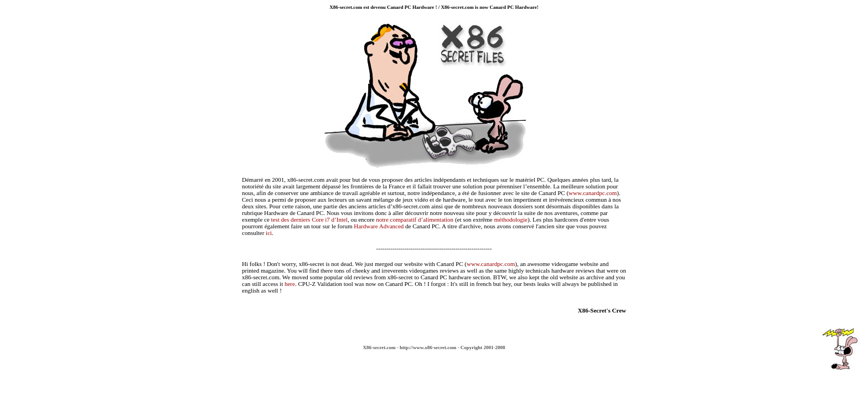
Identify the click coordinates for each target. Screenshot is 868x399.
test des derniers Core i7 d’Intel (309, 219)
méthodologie (511, 219)
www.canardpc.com (593, 193)
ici (269, 233)
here (290, 284)
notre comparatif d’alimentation (415, 219)
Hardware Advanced (379, 226)
